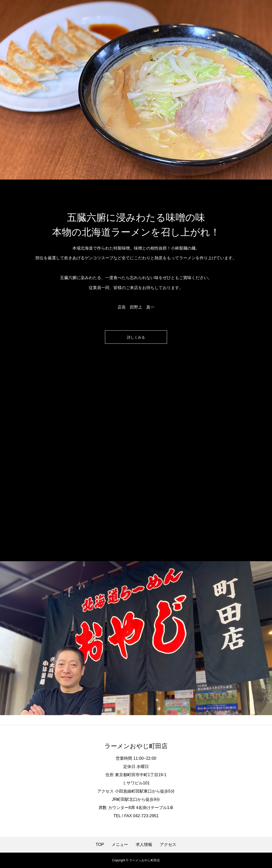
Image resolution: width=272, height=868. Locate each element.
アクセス (168, 845)
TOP (100, 845)
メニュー (120, 845)
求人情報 (144, 845)
